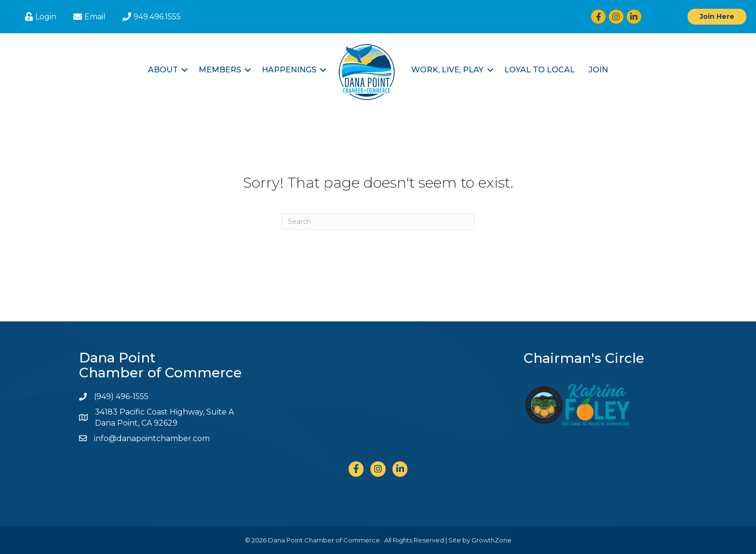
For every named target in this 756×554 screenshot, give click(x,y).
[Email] (88, 17)
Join (598, 70)
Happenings (289, 70)
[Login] (40, 17)
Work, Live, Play (447, 70)
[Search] (378, 222)
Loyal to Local (540, 70)
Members (220, 70)
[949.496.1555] (150, 17)
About (163, 70)
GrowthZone (492, 540)
